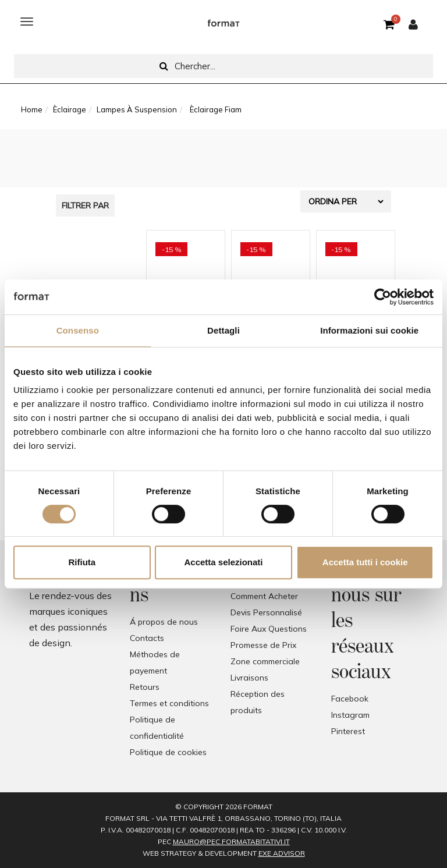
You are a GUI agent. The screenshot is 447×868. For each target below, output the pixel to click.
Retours (145, 687)
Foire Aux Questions (269, 629)
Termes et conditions (169, 703)
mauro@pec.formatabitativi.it (231, 842)
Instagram (350, 715)
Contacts (147, 638)
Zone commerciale (265, 661)
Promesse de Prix (263, 645)
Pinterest (348, 731)
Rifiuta (82, 562)
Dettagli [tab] (223, 330)
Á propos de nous (164, 622)
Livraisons (249, 678)
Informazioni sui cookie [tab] (369, 330)
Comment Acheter (264, 596)
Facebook (350, 699)
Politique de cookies (168, 752)
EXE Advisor (282, 853)
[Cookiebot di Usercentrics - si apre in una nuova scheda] (383, 297)
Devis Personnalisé (266, 612)
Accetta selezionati (223, 562)
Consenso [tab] (78, 330)
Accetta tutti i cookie (365, 562)
